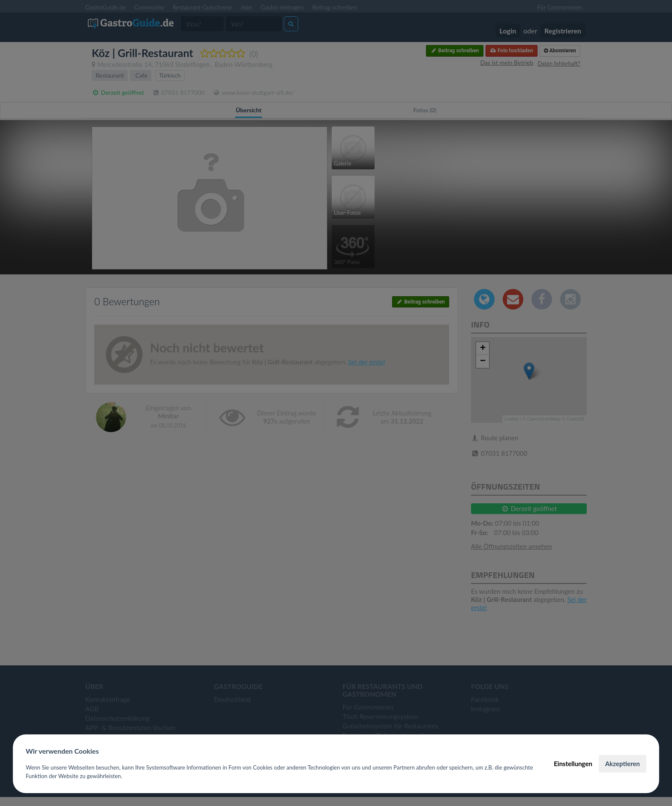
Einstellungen (573, 764)
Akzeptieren (622, 764)
